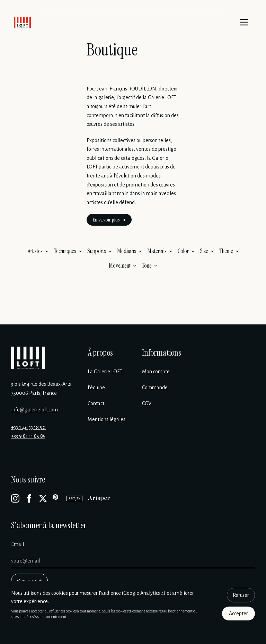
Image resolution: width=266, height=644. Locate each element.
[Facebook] (29, 498)
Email (17, 544)
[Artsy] (74, 498)
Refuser (241, 595)
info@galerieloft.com (34, 410)
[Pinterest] (57, 498)
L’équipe (96, 388)
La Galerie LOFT (105, 372)
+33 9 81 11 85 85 (28, 436)
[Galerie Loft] (28, 358)
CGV (147, 403)
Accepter (238, 613)
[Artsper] (99, 498)
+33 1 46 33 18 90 (28, 427)
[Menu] (244, 22)
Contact (96, 403)
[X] (43, 498)
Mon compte (156, 372)
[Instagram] (15, 498)
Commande (155, 388)
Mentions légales (107, 419)
